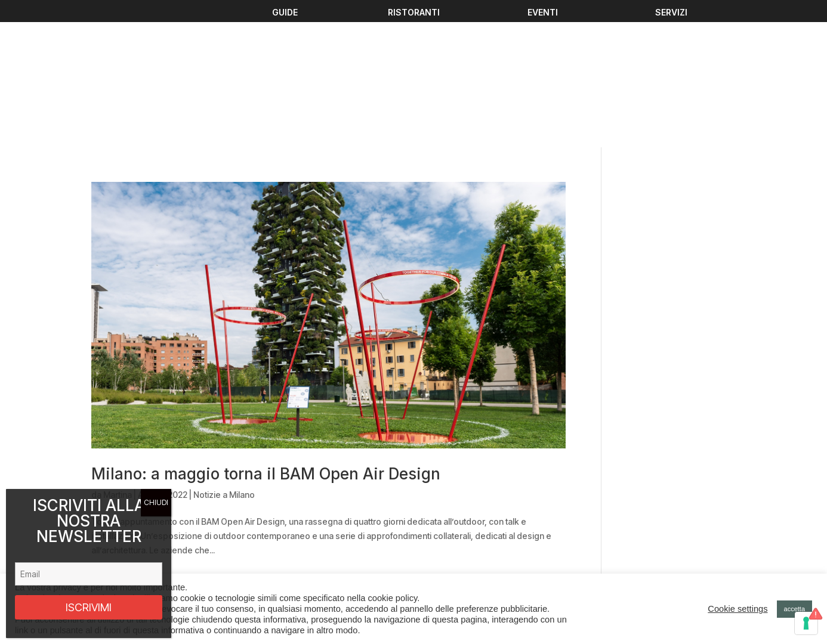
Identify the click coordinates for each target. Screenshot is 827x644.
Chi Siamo (275, 551)
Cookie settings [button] (737, 609)
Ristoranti (274, 537)
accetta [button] (794, 609)
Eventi (268, 508)
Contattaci (276, 565)
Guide (268, 523)
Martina (118, 363)
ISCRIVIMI (89, 607)
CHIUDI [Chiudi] (156, 502)
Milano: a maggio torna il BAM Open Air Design (266, 342)
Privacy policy (636, 546)
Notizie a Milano (224, 363)
